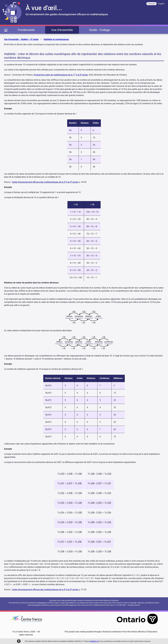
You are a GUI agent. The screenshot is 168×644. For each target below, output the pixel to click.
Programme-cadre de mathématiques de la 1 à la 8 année (61, 75)
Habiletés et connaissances (56, 39)
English (161, 4)
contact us (94, 641)
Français (152, 4)
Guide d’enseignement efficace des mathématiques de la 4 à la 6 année (45, 182)
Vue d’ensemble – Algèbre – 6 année (21, 39)
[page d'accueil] (6, 30)
